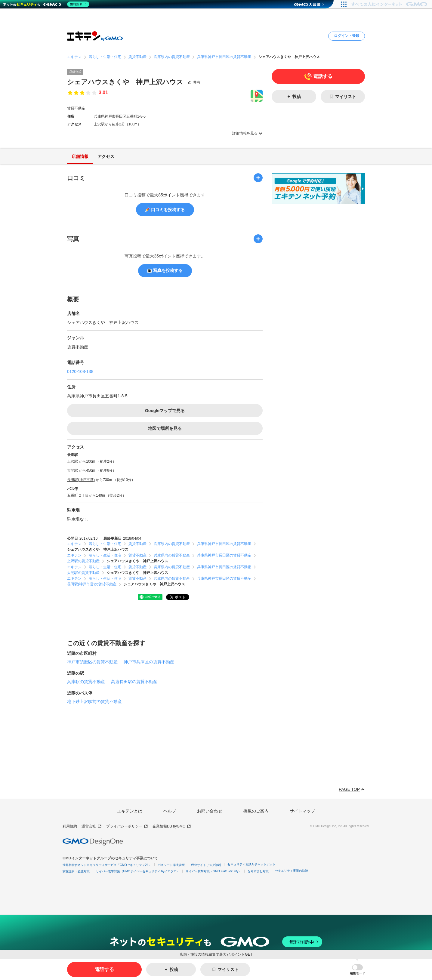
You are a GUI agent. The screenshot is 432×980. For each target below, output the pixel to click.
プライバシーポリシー (127, 826)
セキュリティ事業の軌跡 (292, 871)
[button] (357, 970)
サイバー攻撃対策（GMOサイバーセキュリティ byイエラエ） (138, 871)
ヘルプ (170, 811)
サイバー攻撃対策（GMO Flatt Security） (213, 871)
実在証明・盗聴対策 (76, 871)
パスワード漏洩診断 (171, 865)
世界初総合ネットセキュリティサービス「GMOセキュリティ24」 (107, 865)
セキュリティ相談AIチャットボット (251, 864)
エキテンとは (130, 811)
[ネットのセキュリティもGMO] (46, 4)
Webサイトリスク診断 (206, 865)
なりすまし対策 (258, 871)
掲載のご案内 (256, 811)
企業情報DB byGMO (172, 826)
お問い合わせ (210, 811)
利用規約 (70, 826)
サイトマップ (302, 811)
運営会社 (92, 826)
